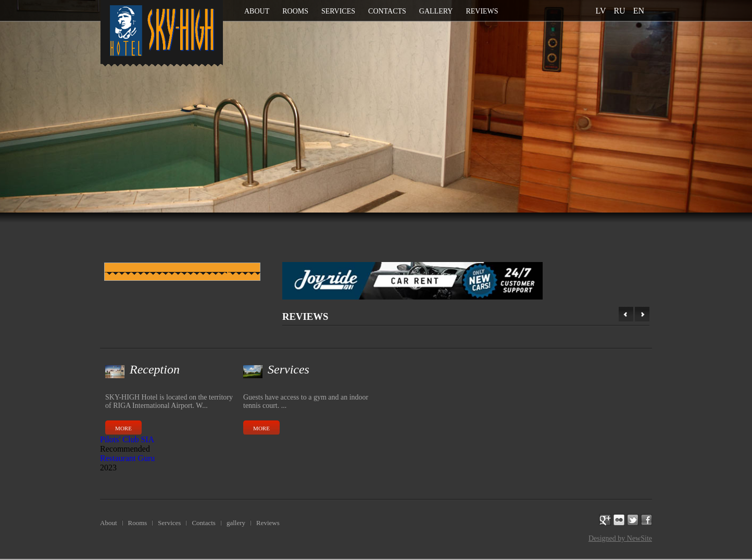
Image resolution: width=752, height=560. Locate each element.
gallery (436, 11)
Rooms (295, 11)
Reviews (482, 11)
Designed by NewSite (620, 538)
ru (619, 11)
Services (338, 11)
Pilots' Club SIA (127, 439)
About (257, 11)
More (123, 428)
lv (601, 11)
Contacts (387, 11)
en (639, 11)
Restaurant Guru (127, 458)
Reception (155, 369)
